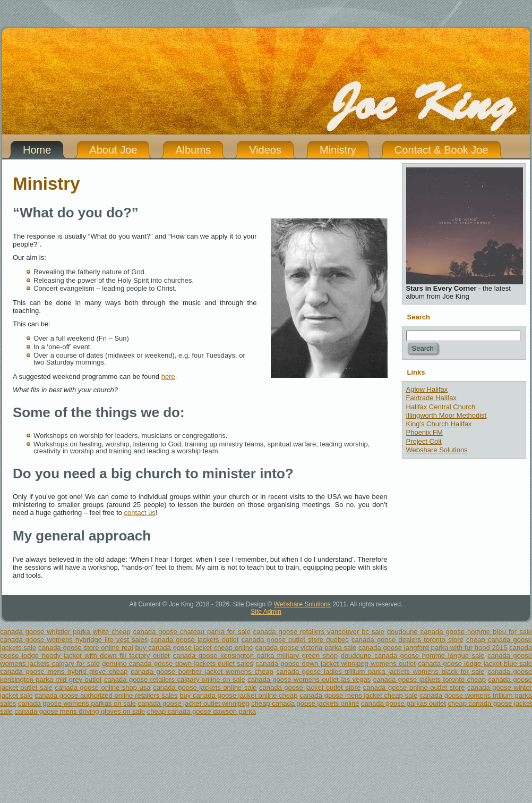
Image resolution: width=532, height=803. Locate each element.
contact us (140, 513)
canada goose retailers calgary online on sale (175, 679)
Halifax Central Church (441, 407)
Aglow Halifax (427, 389)
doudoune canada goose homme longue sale (413, 656)
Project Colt (424, 441)
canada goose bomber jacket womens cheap (202, 671)
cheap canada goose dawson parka (201, 711)
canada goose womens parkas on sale (77, 703)
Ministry (46, 184)
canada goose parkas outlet (404, 703)
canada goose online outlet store (414, 687)
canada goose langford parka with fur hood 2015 (433, 648)
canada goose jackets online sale (205, 687)
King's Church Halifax (439, 424)
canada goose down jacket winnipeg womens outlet (335, 663)
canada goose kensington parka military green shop (255, 656)
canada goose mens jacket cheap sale (358, 695)
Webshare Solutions (437, 450)
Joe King (421, 104)
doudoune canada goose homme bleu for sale (460, 632)
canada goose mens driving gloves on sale (80, 711)
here (168, 377)
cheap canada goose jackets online (305, 703)
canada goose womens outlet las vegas (309, 679)
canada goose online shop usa (102, 687)
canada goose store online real (86, 648)
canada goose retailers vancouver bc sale (319, 632)
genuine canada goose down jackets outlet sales (178, 663)
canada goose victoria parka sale (306, 648)
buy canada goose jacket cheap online (194, 648)
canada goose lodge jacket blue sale (475, 663)
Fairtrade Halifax (431, 398)
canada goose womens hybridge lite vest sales (74, 640)
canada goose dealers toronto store (407, 640)
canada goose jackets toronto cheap (430, 679)
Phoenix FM (424, 432)
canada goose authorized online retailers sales (106, 695)
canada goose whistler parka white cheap (65, 632)
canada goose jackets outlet (195, 640)
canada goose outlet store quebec (295, 640)
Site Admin (266, 612)
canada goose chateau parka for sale (192, 632)
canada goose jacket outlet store (310, 687)
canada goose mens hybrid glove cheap (64, 671)
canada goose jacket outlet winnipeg (194, 703)
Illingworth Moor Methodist (447, 415)
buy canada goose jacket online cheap (238, 695)
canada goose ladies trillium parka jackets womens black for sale (380, 671)
